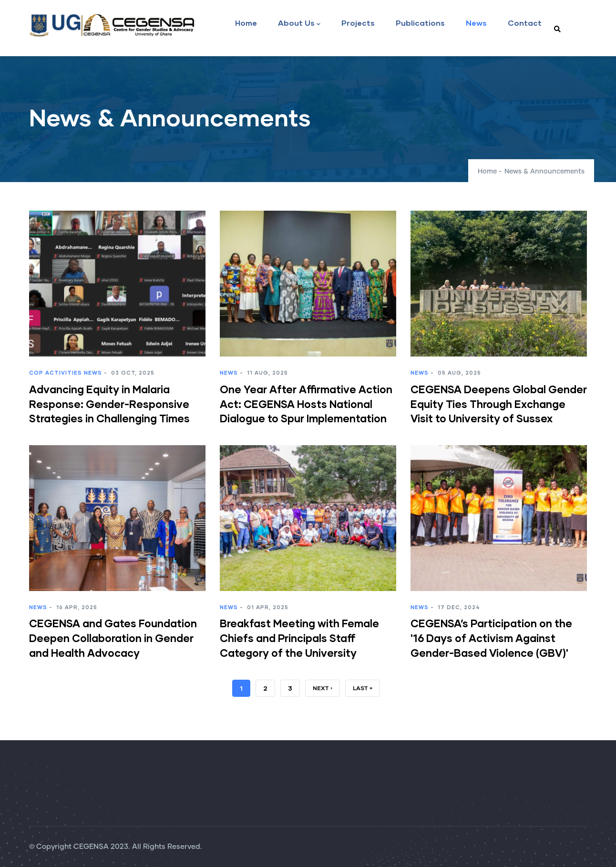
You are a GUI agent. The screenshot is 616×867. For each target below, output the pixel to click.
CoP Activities (56, 372)
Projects (358, 23)
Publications (420, 23)
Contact (525, 23)
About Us (299, 24)
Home (246, 23)
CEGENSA (91, 847)
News (476, 23)
